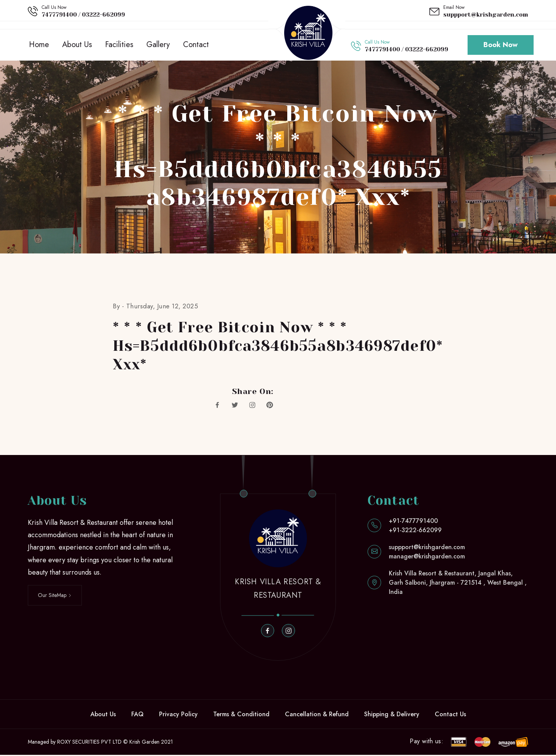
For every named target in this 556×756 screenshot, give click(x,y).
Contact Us (450, 715)
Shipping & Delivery (392, 715)
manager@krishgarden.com (427, 557)
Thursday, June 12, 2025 (162, 307)
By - (120, 307)
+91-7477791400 (413, 522)
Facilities (119, 45)
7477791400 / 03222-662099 (83, 15)
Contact (196, 45)
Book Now (501, 46)
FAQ (137, 715)
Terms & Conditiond (241, 715)
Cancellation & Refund (317, 715)
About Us (77, 45)
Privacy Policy (178, 715)
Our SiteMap (55, 596)
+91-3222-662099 (415, 531)
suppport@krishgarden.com (486, 15)
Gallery (158, 45)
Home (39, 45)
